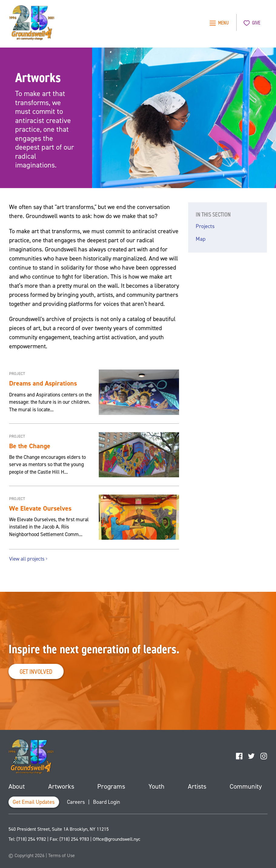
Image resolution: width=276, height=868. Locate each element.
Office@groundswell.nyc (116, 839)
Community (246, 786)
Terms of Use (62, 855)
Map (201, 239)
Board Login (106, 802)
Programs (111, 786)
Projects (205, 226)
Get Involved (36, 672)
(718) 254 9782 (31, 839)
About (17, 786)
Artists (197, 786)
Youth (156, 786)
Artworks (61, 786)
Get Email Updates (34, 802)
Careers (76, 802)
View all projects (29, 559)
